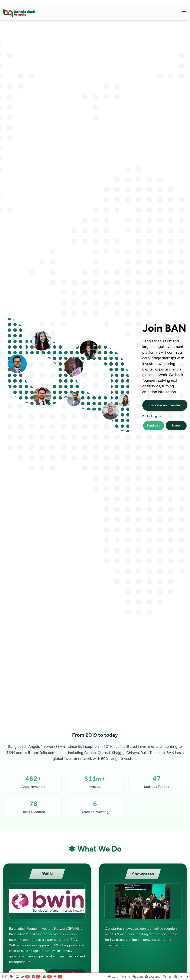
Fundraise (154, 426)
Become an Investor (165, 405)
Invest (176, 426)
